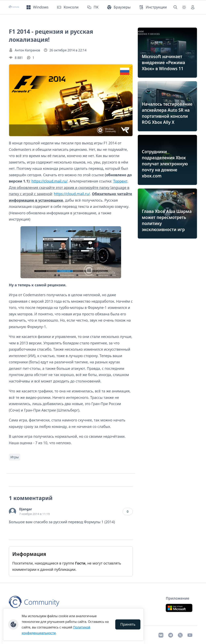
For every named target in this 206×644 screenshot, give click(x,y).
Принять (128, 624)
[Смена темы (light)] (184, 7)
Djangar (26, 509)
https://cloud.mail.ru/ (49, 181)
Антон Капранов (27, 50)
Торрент (120, 181)
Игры (15, 457)
